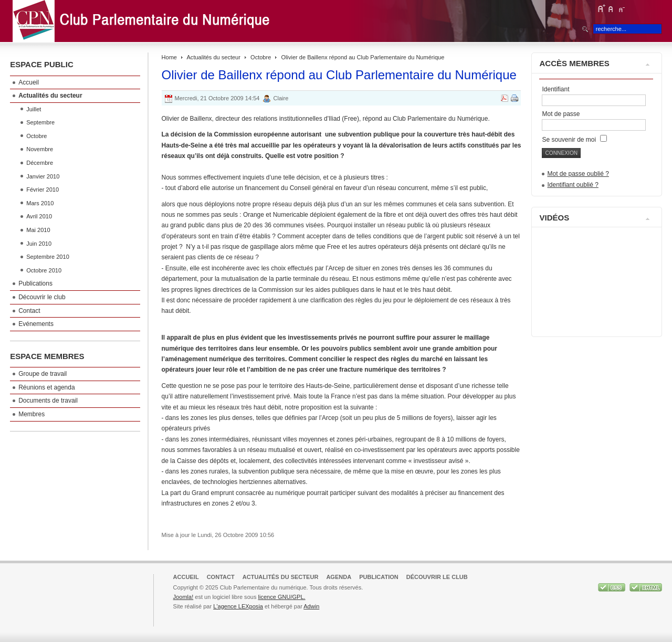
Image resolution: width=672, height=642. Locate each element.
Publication (379, 577)
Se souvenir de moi (574, 140)
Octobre (261, 57)
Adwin (311, 606)
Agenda (339, 577)
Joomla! (183, 597)
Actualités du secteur (214, 57)
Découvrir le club (437, 577)
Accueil (186, 577)
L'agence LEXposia (238, 606)
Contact (221, 577)
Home (169, 57)
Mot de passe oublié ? (578, 174)
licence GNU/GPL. (281, 597)
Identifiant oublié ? (573, 185)
